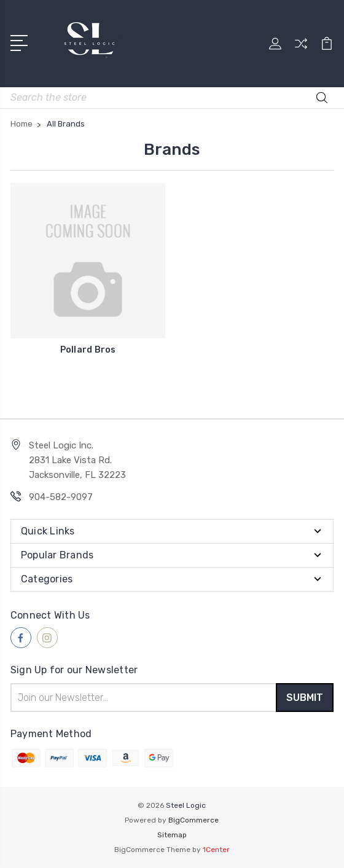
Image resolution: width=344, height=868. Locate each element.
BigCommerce (193, 820)
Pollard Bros (88, 350)
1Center (216, 850)
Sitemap (172, 835)
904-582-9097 (61, 497)
